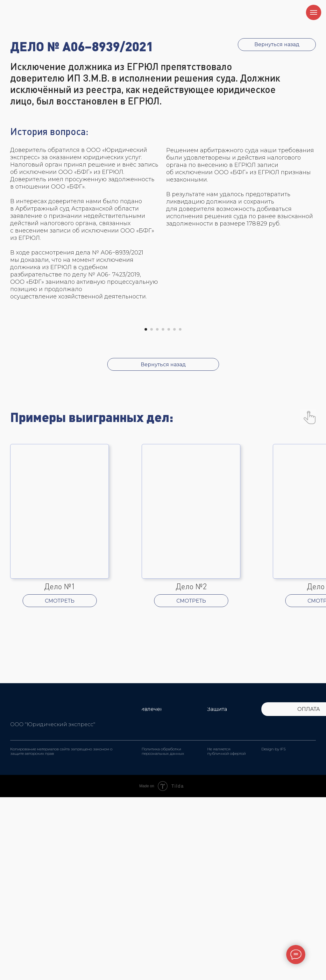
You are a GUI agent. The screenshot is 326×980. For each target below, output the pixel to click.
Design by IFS (273, 932)
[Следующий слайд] (249, 411)
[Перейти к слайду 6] (174, 512)
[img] (23, 891)
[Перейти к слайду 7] (180, 512)
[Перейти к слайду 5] (169, 512)
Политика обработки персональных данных (163, 934)
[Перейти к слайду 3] (157, 512)
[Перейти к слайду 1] (146, 512)
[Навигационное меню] (314, 12)
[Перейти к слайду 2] (152, 512)
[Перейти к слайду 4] (163, 512)
